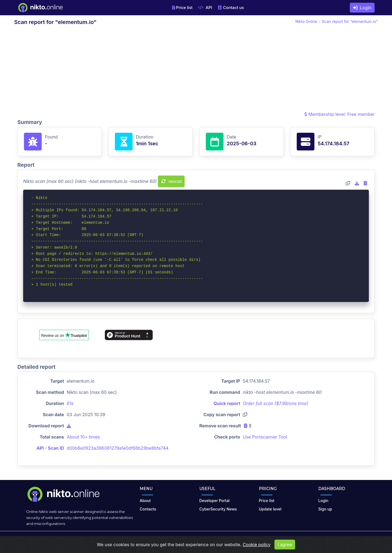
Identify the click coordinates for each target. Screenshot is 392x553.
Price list (182, 8)
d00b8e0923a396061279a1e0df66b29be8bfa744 (118, 448)
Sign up (325, 509)
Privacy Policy (230, 540)
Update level (270, 509)
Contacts (148, 509)
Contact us (231, 8)
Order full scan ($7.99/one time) (276, 403)
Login (362, 8)
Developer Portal (214, 501)
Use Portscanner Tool (265, 437)
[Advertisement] (196, 70)
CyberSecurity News (218, 509)
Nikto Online (306, 21)
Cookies (254, 540)
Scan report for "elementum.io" (350, 21)
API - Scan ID (50, 448)
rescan (172, 181)
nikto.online (65, 540)
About (145, 501)
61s (70, 403)
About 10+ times (83, 437)
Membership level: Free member (339, 114)
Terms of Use (202, 540)
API (205, 8)
